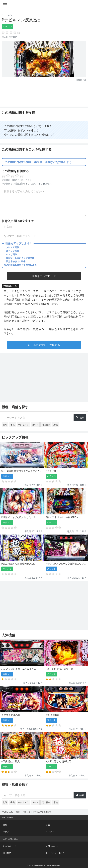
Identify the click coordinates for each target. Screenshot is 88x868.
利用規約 (7, 853)
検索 (80, 417)
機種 (18, 812)
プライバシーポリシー (56, 853)
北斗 (5, 425)
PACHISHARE (7, 812)
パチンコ (8, 26)
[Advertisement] (44, 94)
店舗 (48, 825)
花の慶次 (46, 425)
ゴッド (35, 425)
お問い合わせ (52, 846)
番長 (13, 425)
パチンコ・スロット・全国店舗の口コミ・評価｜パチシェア (44, 5)
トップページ (9, 846)
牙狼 (56, 425)
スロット (50, 831)
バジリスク (23, 425)
